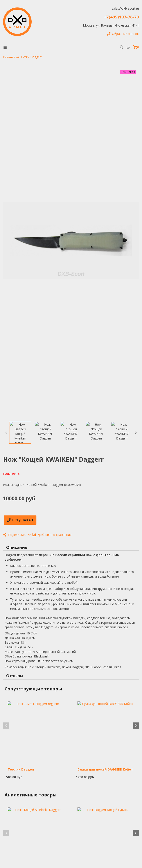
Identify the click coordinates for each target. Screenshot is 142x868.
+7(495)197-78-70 (121, 17)
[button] (6, 433)
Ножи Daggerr (31, 57)
